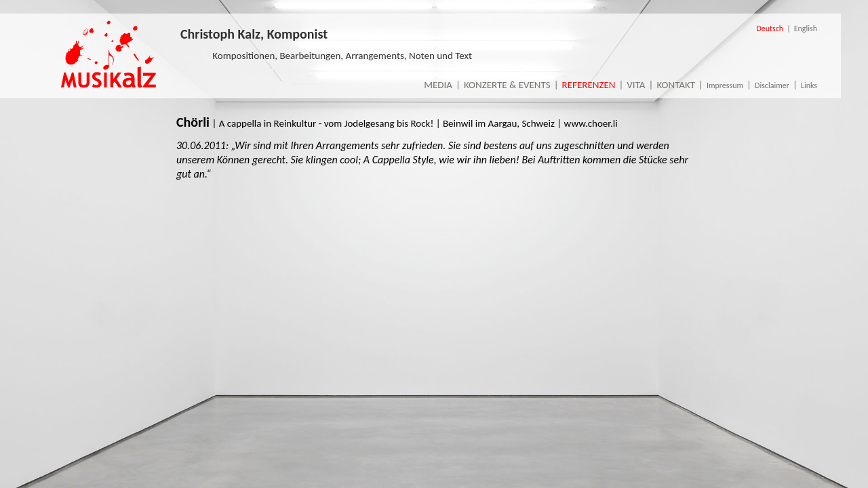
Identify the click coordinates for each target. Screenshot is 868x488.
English (806, 28)
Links (809, 85)
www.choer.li (591, 123)
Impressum (725, 85)
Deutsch (770, 28)
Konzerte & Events (507, 85)
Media (438, 85)
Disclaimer (772, 85)
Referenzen (589, 85)
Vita (636, 85)
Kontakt (676, 85)
